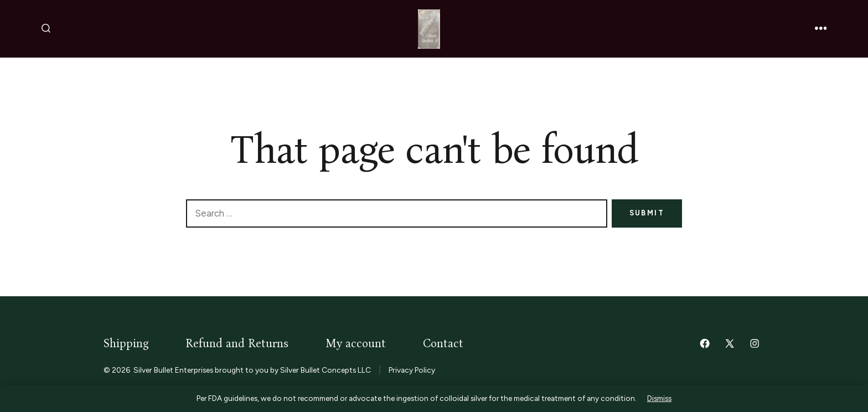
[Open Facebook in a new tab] (705, 343)
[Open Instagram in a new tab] (755, 343)
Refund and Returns (237, 344)
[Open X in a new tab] (730, 343)
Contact (443, 344)
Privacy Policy (412, 370)
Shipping (126, 344)
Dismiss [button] (659, 398)
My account (356, 344)
